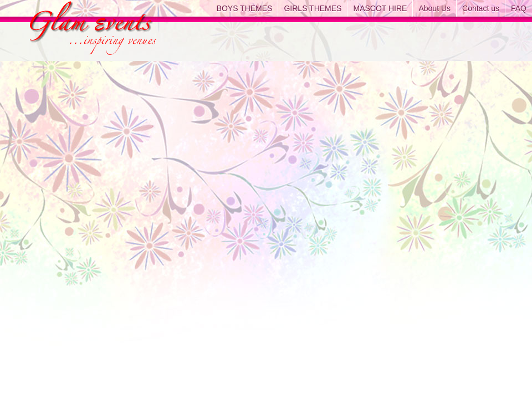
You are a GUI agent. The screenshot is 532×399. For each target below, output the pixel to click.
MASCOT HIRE (380, 8)
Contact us (481, 8)
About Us (434, 8)
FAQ (519, 8)
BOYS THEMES (245, 8)
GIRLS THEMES (313, 8)
